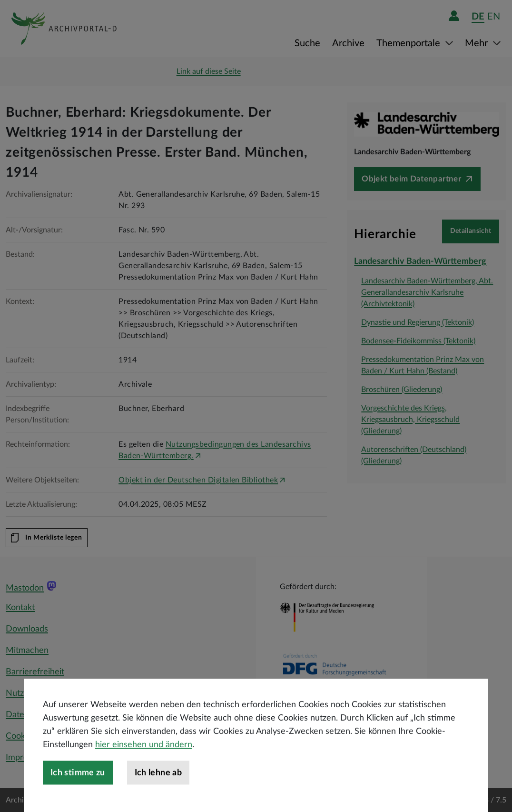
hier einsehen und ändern (144, 778)
